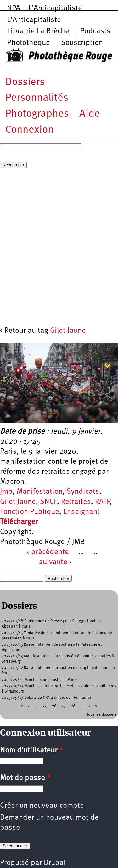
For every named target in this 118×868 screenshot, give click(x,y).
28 (73, 706)
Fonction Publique (30, 512)
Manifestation (40, 492)
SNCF (48, 502)
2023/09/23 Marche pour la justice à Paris (39, 680)
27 (64, 706)
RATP (102, 502)
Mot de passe (25, 778)
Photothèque (29, 43)
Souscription (82, 43)
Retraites (76, 502)
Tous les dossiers (101, 715)
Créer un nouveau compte (42, 806)
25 (45, 706)
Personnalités (37, 98)
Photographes (37, 114)
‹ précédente (48, 552)
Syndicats (83, 492)
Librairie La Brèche (38, 31)
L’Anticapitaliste (34, 20)
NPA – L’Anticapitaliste (45, 8)
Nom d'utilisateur (31, 751)
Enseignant (81, 512)
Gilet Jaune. (69, 331)
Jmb (6, 492)
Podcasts (95, 31)
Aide (90, 114)
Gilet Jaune (18, 502)
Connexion (30, 130)
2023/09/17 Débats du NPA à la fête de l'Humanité (46, 698)
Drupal (55, 863)
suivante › (55, 562)
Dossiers (25, 82)
